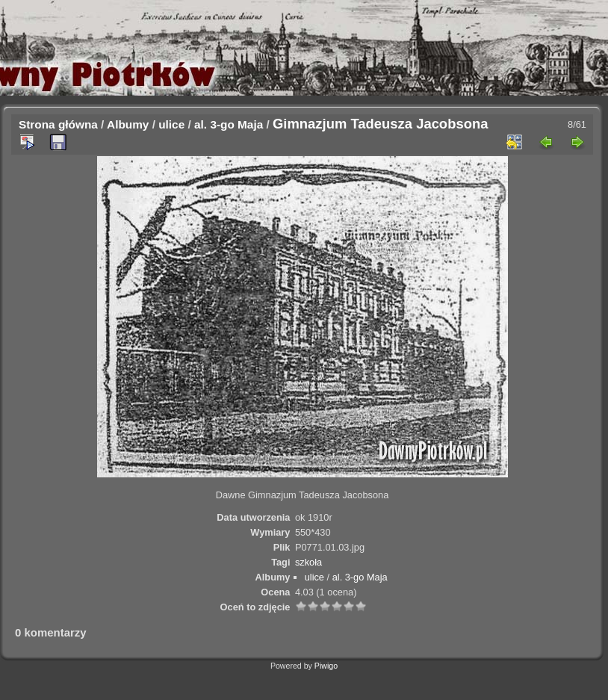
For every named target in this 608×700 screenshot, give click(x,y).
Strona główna (58, 124)
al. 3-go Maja (229, 124)
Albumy (128, 124)
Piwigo (326, 666)
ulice (171, 124)
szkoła (308, 562)
